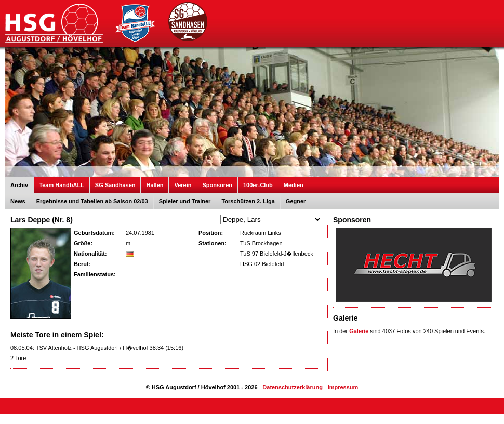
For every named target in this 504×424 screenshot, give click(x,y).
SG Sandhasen (115, 185)
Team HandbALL (62, 185)
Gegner (296, 201)
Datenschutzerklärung (293, 387)
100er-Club (258, 185)
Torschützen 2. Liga (248, 201)
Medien (294, 185)
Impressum (343, 387)
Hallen (155, 185)
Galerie (359, 331)
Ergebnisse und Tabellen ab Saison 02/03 (92, 201)
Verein (183, 185)
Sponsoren (217, 185)
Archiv (19, 185)
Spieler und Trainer (185, 201)
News (18, 201)
